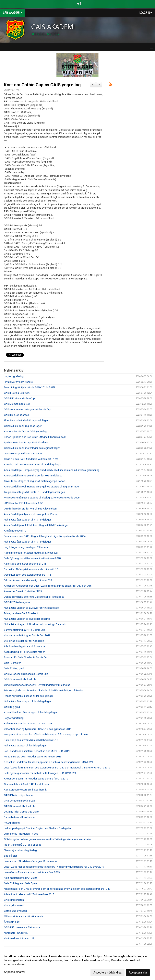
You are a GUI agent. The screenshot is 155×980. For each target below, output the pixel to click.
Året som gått (12, 922)
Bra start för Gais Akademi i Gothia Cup (26, 657)
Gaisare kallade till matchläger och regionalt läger (32, 448)
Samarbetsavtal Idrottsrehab (20, 817)
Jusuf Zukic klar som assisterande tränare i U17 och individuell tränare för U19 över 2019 (54, 867)
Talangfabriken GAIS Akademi (21, 613)
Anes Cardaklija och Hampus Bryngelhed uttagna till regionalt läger (42, 487)
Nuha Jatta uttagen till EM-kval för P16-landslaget (32, 608)
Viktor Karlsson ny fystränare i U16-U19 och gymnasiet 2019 (38, 729)
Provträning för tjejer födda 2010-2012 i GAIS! (29, 387)
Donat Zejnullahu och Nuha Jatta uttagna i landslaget (34, 597)
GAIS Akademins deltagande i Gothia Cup (28, 409)
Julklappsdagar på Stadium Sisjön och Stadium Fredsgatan (38, 828)
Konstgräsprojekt (14, 905)
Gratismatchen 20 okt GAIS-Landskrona (26, 784)
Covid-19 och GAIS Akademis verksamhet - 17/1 (31, 459)
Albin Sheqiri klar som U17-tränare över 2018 (29, 894)
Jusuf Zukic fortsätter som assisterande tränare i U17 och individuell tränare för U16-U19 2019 (57, 768)
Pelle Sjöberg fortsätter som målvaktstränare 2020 (32, 558)
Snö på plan (11, 856)
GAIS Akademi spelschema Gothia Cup (26, 674)
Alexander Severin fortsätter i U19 (23, 591)
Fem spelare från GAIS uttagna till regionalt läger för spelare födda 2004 (45, 536)
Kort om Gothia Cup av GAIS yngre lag (42, 85)
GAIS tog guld (12, 707)
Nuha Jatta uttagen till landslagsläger (25, 746)
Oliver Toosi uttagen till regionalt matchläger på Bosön (35, 481)
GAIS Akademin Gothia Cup (19, 801)
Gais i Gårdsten (13, 663)
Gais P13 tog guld (14, 668)
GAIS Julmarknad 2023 (17, 404)
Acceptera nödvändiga (107, 973)
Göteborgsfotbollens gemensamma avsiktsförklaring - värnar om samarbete (47, 839)
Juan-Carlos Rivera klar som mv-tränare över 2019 (32, 872)
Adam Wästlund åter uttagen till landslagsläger (30, 712)
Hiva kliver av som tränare (18, 382)
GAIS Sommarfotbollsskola (20, 806)
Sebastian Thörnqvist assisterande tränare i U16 (31, 569)
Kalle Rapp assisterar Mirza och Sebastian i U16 (31, 740)
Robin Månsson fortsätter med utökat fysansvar (31, 553)
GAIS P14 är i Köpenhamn (18, 795)
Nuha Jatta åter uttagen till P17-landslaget (27, 520)
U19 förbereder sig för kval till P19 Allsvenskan (30, 509)
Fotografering (12, 823)
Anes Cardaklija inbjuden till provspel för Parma (31, 514)
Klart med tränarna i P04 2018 (20, 878)
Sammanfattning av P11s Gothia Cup (25, 630)
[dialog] (77, 964)
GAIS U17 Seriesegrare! (17, 602)
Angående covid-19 (15, 531)
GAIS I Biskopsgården (16, 415)
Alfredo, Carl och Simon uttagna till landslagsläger (32, 465)
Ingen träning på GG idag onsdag (23, 845)
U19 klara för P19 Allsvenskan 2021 (24, 503)
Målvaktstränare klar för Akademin (23, 916)
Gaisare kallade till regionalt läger (23, 426)
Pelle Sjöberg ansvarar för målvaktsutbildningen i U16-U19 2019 (40, 773)
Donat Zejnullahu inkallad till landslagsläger (29, 696)
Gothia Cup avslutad (15, 911)
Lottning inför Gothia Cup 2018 (21, 812)
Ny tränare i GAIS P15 (16, 933)
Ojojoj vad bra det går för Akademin (24, 641)
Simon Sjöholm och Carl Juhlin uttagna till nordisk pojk (35, 437)
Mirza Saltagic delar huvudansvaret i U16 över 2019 (33, 757)
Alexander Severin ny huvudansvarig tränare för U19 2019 (36, 779)
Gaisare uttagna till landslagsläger (23, 453)
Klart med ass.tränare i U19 (19, 938)
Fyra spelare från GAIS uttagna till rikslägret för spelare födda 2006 (42, 498)
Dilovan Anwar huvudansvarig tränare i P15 (28, 580)
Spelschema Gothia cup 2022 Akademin (27, 442)
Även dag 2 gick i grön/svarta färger (24, 652)
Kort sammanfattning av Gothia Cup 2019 (27, 635)
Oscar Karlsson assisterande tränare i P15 (27, 575)
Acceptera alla (138, 973)
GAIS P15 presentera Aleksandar (22, 927)
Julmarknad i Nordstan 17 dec (21, 834)
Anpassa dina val (14, 972)
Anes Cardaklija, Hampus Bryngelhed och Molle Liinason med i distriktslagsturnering (52, 470)
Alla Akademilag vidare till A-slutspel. (25, 646)
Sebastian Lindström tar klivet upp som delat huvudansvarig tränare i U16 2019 (48, 762)
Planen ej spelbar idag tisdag (20, 850)
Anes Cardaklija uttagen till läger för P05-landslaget (33, 476)
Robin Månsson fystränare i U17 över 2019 (28, 723)
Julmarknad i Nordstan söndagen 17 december (31, 861)
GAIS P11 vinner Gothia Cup (19, 398)
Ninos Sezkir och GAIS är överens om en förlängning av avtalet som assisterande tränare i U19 (57, 889)
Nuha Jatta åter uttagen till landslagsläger (27, 701)
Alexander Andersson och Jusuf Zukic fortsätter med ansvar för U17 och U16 (48, 586)
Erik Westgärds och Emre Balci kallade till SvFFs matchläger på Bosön (43, 690)
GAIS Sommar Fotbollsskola (20, 679)
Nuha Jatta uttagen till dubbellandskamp (27, 619)
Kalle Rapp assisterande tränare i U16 (25, 564)
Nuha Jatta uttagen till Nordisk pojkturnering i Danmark (35, 624)
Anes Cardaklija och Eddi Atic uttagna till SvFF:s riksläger (36, 525)
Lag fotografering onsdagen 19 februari (27, 547)
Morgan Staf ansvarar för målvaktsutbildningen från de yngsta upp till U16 (46, 735)
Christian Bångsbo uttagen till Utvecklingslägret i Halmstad (37, 685)
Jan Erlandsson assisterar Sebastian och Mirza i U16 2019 (37, 751)
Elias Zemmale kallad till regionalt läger (26, 420)
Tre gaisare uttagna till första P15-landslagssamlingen (34, 492)
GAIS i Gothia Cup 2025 (17, 393)
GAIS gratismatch (14, 900)
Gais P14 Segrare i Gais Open (20, 883)
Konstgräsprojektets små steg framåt (25, 790)
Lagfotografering (14, 376)
